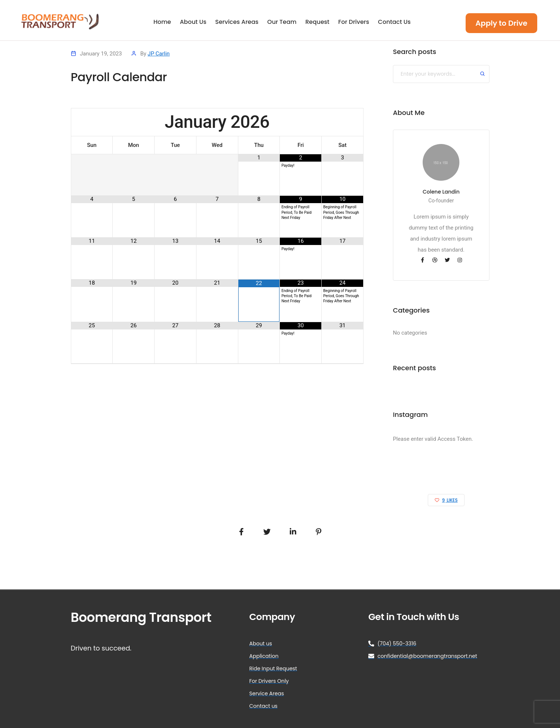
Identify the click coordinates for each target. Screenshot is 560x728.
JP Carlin (159, 54)
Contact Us (394, 22)
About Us (193, 22)
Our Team (282, 22)
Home (162, 22)
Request (317, 22)
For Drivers (354, 22)
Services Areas (237, 22)
